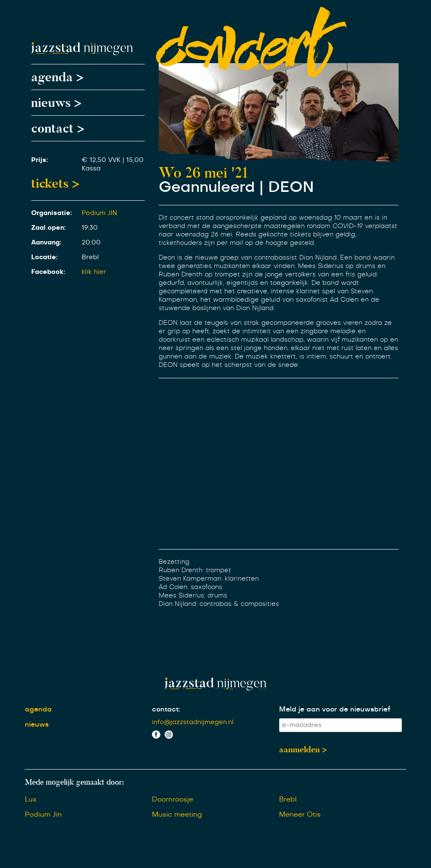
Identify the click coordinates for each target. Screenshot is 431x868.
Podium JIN (99, 213)
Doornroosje (173, 799)
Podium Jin (43, 815)
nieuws (37, 725)
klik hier (94, 272)
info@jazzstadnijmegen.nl (193, 722)
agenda (38, 709)
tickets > (55, 183)
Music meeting (177, 815)
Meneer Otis (300, 815)
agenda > (57, 77)
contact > (58, 128)
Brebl (288, 799)
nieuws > (56, 103)
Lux (31, 799)
